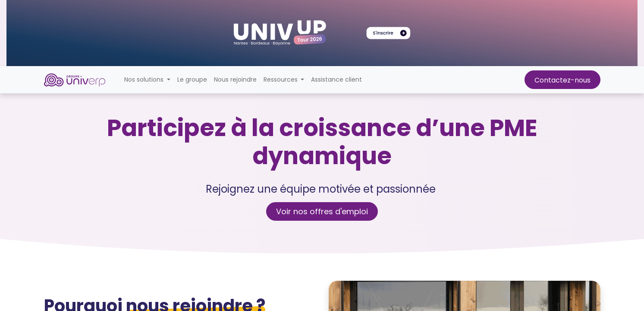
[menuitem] (192, 80)
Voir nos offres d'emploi (322, 211)
